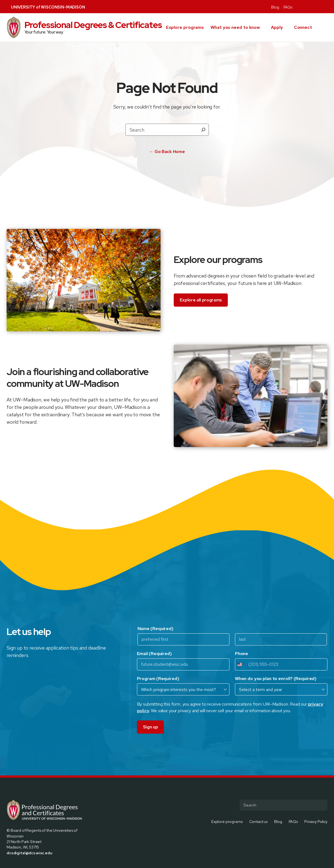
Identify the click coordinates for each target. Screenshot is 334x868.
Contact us (259, 821)
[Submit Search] (321, 805)
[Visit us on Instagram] (312, 7)
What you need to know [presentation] (235, 27)
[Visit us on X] (305, 7)
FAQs (288, 7)
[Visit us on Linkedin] (319, 7)
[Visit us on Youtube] (325, 7)
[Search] (203, 130)
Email (154, 654)
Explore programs (185, 27)
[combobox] (241, 664)
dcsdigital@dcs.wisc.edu (30, 853)
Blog (275, 7)
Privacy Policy (316, 821)
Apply (277, 27)
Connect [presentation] (303, 27)
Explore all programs (201, 300)
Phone (242, 654)
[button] (325, 27)
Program (158, 679)
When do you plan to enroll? (276, 679)
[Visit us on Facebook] (299, 7)
